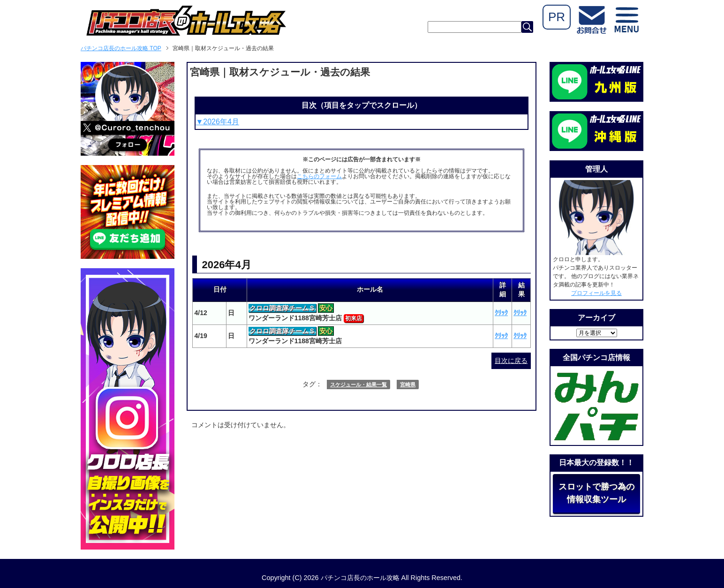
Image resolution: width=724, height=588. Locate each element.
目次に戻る (511, 361)
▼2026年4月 (217, 122)
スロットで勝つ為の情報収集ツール (596, 493)
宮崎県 (408, 384)
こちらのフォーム (319, 176)
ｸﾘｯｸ (501, 313)
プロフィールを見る (596, 293)
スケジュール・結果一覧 (358, 384)
